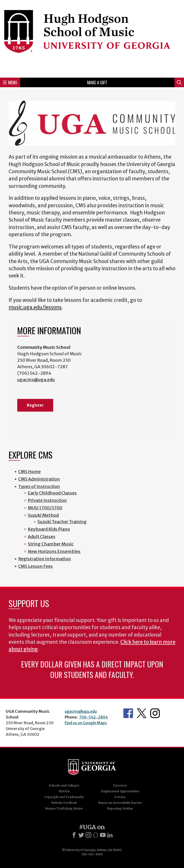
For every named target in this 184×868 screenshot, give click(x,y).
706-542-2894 (93, 717)
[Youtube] (103, 835)
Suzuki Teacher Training (62, 522)
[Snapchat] (96, 835)
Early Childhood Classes (52, 493)
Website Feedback (64, 803)
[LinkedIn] (110, 835)
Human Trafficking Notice (64, 808)
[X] (81, 835)
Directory (120, 785)
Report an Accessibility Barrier (120, 803)
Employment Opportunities (120, 791)
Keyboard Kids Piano (49, 529)
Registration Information (45, 559)
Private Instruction (47, 500)
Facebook (128, 713)
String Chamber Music (51, 544)
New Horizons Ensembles (54, 551)
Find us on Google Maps (86, 723)
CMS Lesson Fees (35, 566)
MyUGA (64, 791)
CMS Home (29, 472)
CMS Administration (39, 479)
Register (35, 405)
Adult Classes (42, 537)
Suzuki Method (43, 515)
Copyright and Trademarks (64, 797)
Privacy (120, 797)
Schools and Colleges (64, 785)
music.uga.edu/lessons (35, 307)
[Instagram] (88, 835)
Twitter (142, 713)
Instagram (155, 713)
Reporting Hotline (120, 808)
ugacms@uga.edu (36, 380)
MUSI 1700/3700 (45, 508)
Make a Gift (97, 82)
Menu (10, 82)
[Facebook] (74, 835)
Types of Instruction (39, 486)
